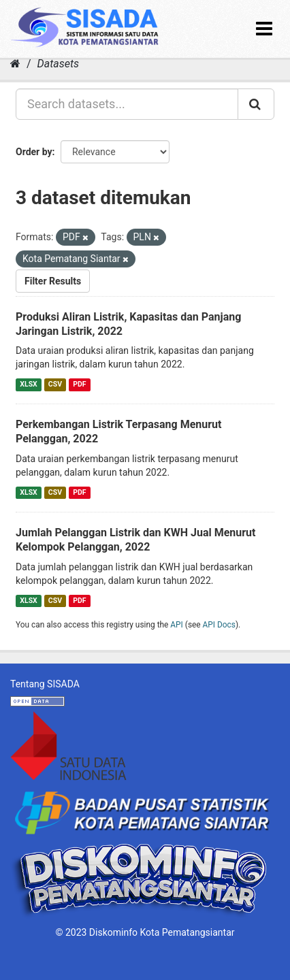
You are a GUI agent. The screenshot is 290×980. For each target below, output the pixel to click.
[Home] (15, 64)
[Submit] (256, 104)
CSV (55, 384)
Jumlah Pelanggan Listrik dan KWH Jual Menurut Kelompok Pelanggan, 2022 (135, 540)
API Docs (219, 625)
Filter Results (53, 281)
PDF (79, 384)
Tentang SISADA (45, 684)
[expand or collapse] (264, 29)
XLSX (28, 384)
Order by (34, 152)
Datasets (58, 64)
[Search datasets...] (127, 104)
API (177, 625)
